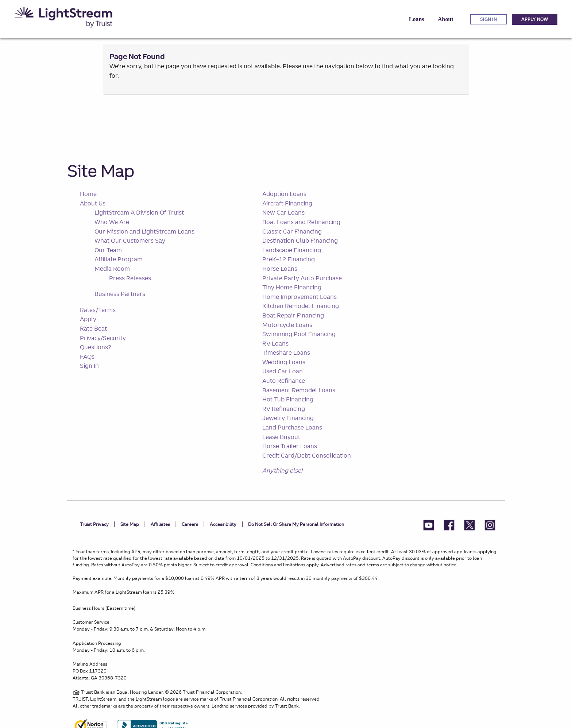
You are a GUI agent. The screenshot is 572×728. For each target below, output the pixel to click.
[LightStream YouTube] (429, 526)
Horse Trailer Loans (290, 446)
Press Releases (130, 278)
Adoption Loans (284, 194)
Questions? (95, 347)
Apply (88, 319)
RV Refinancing (284, 409)
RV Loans (275, 343)
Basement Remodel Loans (299, 390)
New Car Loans (283, 212)
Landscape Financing (292, 250)
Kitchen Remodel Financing (301, 306)
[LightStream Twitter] (469, 526)
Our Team (108, 250)
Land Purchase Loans (292, 427)
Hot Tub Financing (288, 399)
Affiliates (160, 524)
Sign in (488, 19)
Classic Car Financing (292, 231)
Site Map (101, 171)
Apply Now (535, 19)
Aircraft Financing (287, 203)
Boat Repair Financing (293, 315)
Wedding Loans (284, 362)
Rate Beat (93, 328)
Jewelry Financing (288, 418)
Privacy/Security (103, 338)
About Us (93, 203)
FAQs (87, 357)
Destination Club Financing (300, 240)
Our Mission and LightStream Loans (144, 231)
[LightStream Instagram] (490, 526)
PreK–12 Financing (289, 259)
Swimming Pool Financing (299, 334)
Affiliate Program (119, 259)
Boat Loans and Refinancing (301, 222)
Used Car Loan (283, 371)
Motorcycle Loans (287, 325)
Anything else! (282, 470)
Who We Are (112, 222)
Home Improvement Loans (299, 297)
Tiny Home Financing (292, 287)
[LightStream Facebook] (449, 526)
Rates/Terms (98, 310)
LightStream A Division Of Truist (139, 212)
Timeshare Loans (286, 353)
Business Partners (120, 294)
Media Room (112, 269)
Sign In (89, 366)
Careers (190, 524)
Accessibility (223, 524)
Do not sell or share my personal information (296, 524)
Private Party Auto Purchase (302, 278)
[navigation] (286, 19)
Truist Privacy (94, 524)
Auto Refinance (284, 381)
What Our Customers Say (130, 240)
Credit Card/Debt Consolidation (307, 455)
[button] (417, 19)
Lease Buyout (281, 437)
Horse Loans (280, 269)
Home (88, 194)
